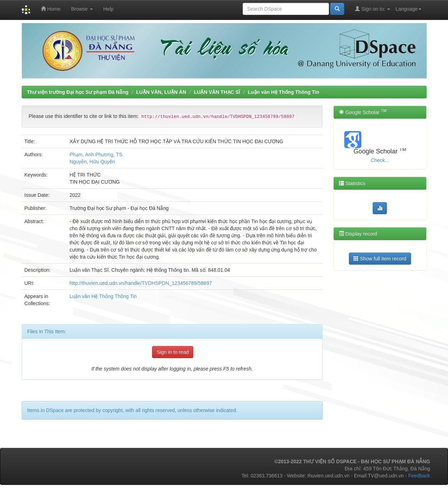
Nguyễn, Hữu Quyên (92, 162)
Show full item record (380, 258)
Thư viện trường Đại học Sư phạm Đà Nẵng (78, 92)
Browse (82, 9)
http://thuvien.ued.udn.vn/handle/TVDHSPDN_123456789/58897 (141, 283)
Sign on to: (373, 9)
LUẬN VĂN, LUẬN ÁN (161, 92)
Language (408, 9)
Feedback (419, 476)
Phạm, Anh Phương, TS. (97, 155)
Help (109, 9)
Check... (380, 160)
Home (51, 9)
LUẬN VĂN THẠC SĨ (217, 92)
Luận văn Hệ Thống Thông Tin (283, 92)
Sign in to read (173, 352)
